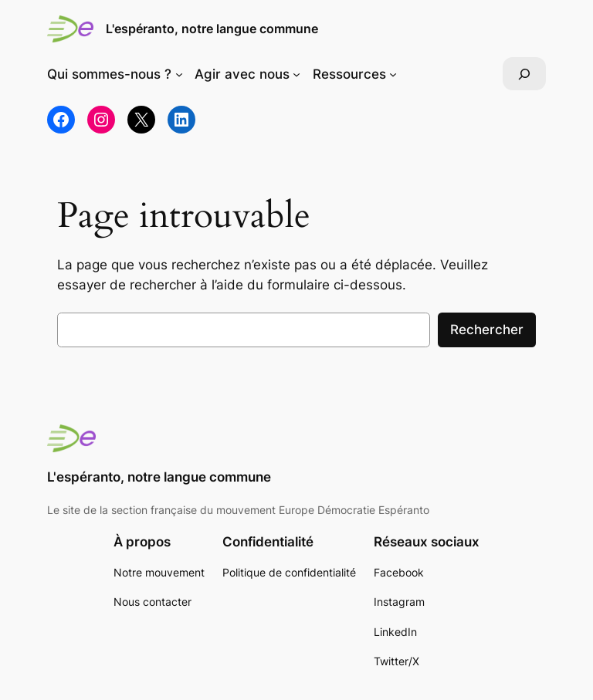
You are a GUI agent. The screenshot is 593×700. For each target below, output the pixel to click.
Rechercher (487, 330)
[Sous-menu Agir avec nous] (296, 74)
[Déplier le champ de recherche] (524, 74)
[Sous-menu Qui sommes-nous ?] (179, 74)
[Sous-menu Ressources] (393, 74)
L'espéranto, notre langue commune (212, 29)
